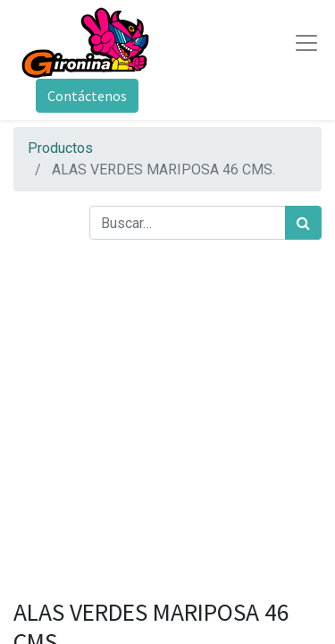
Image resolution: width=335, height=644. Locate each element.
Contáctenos (87, 96)
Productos (60, 148)
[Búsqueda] (303, 223)
